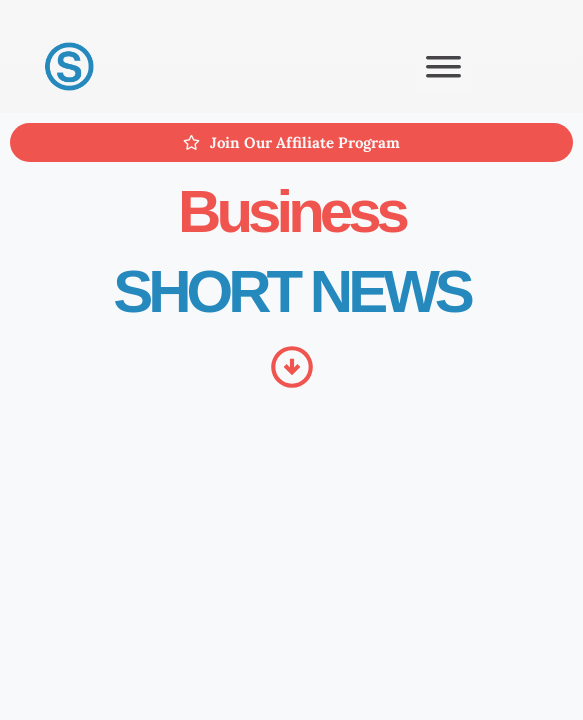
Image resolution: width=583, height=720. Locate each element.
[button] (443, 66)
